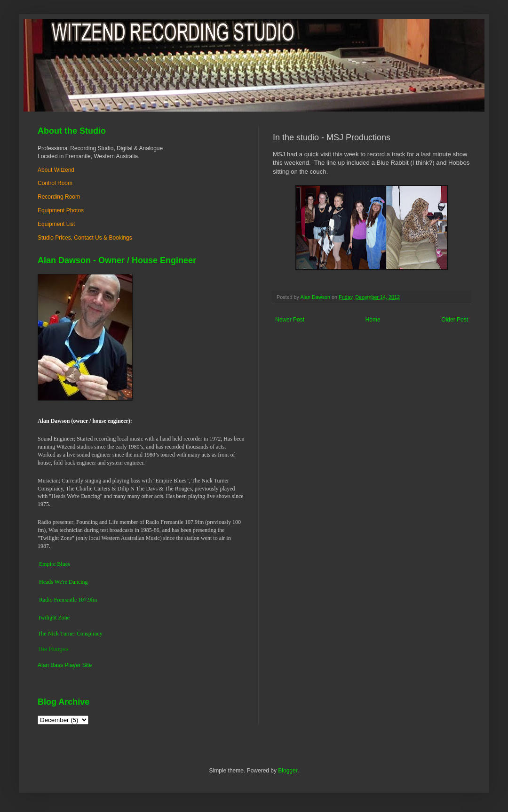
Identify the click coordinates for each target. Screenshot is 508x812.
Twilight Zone (54, 618)
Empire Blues (55, 564)
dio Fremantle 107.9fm (71, 600)
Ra (42, 600)
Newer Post (290, 320)
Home (373, 320)
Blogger (288, 771)
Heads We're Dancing (63, 582)
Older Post (455, 320)
